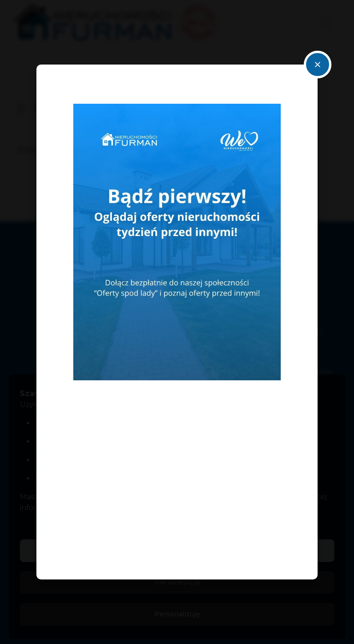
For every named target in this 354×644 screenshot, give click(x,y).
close (318, 65)
